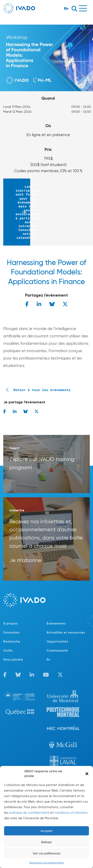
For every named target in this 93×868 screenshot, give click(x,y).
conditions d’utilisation (71, 813)
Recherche (12, 641)
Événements (56, 623)
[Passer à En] (68, 660)
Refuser (47, 842)
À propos (11, 623)
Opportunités (57, 641)
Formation (11, 632)
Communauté (57, 650)
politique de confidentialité (29, 813)
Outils (8, 650)
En (66, 8)
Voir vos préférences (47, 853)
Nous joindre (13, 659)
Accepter (46, 831)
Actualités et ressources (66, 632)
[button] (87, 774)
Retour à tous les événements (37, 390)
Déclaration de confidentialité (46, 863)
